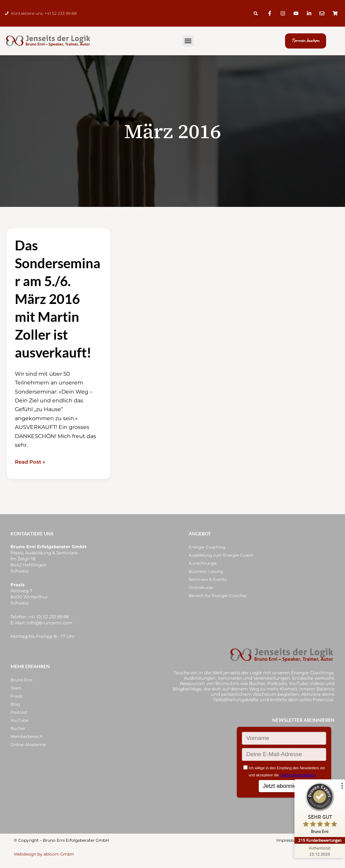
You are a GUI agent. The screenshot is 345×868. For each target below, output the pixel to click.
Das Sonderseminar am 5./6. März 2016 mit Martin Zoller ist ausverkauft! (58, 302)
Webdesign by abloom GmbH (44, 854)
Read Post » (31, 464)
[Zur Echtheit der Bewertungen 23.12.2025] (320, 851)
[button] (256, 14)
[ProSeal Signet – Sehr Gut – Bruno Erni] (320, 810)
